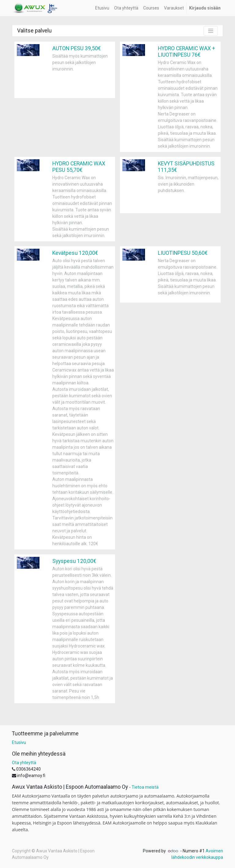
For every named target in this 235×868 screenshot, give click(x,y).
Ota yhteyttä (24, 763)
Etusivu (19, 742)
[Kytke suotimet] (211, 31)
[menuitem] (102, 8)
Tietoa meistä (145, 787)
